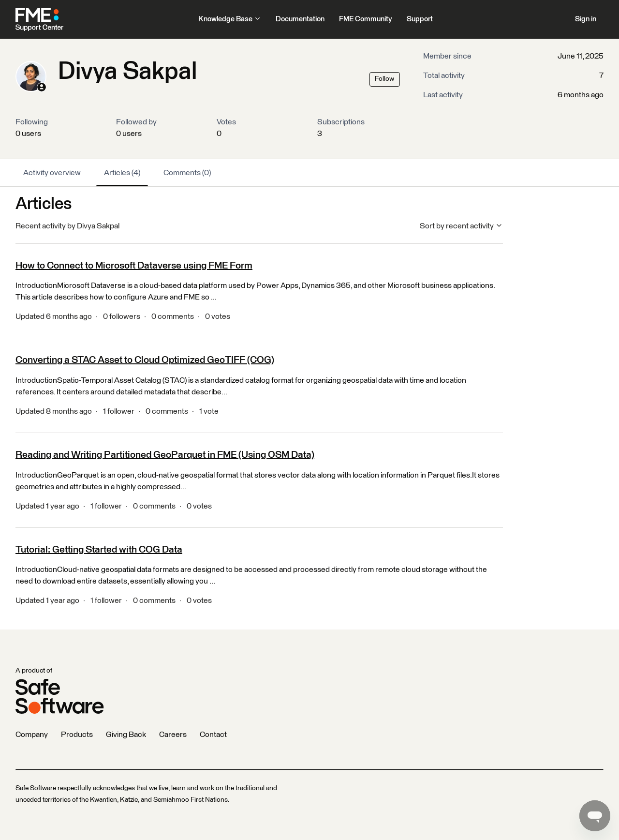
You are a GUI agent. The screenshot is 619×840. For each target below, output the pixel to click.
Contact (213, 735)
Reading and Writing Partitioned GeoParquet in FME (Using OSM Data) (165, 455)
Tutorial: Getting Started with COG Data (99, 550)
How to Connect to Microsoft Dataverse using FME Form (134, 266)
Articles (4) (122, 173)
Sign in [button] (586, 19)
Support (420, 19)
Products (77, 735)
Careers (173, 735)
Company (32, 735)
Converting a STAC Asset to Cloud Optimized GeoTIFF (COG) (145, 360)
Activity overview (52, 173)
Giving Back (126, 735)
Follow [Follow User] (384, 79)
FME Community (366, 19)
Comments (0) (187, 173)
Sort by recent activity (461, 226)
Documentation (300, 19)
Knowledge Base (230, 19)
